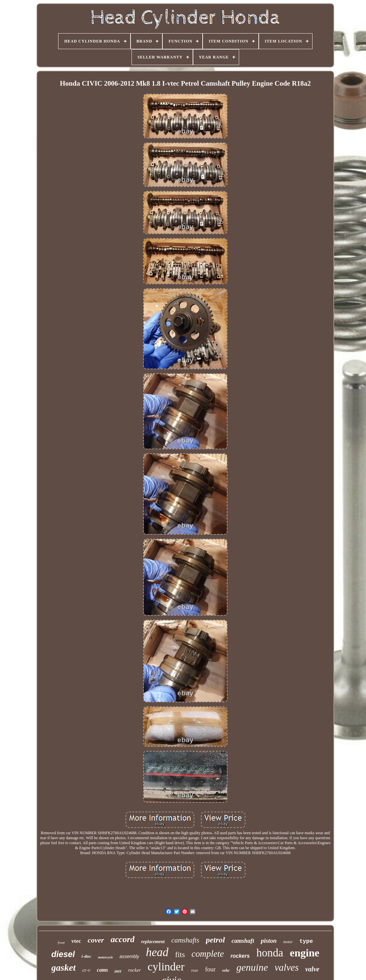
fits (180, 955)
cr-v (86, 970)
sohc (226, 970)
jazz (118, 971)
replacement (153, 942)
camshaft (243, 941)
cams (103, 970)
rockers (240, 956)
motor (288, 942)
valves (287, 967)
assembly (129, 956)
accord (123, 939)
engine (305, 953)
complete (208, 954)
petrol (215, 940)
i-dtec (86, 956)
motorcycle (105, 957)
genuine (252, 967)
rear (195, 970)
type (306, 941)
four (210, 969)
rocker (135, 970)
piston (269, 941)
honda (270, 953)
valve (312, 969)
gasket (64, 968)
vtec (76, 941)
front (61, 942)
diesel (63, 954)
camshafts (185, 940)
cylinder (166, 967)
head (157, 952)
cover (96, 940)
